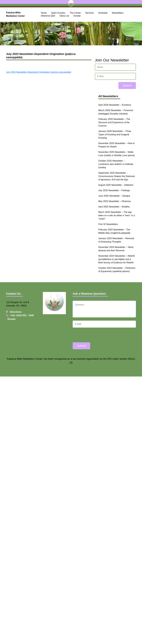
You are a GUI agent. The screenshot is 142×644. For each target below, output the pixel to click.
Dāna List (64, 16)
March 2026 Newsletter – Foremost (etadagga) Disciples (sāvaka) (116, 112)
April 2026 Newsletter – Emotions (115, 105)
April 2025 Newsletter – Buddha (114, 207)
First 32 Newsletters (108, 224)
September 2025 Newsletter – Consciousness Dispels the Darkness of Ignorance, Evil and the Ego (117, 176)
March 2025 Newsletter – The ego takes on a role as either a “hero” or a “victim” (117, 215)
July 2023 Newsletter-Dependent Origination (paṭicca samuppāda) (39, 72)
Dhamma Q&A (48, 16)
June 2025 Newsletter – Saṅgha (114, 196)
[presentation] (94, 335)
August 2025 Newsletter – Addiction (116, 185)
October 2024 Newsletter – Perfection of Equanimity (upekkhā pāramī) (117, 270)
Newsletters (118, 13)
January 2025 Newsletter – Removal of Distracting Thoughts (116, 240)
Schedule (103, 13)
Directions (14, 312)
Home (44, 13)
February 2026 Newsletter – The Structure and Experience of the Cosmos (114, 122)
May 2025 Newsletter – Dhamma (114, 201)
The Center (75, 13)
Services (90, 13)
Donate (77, 16)
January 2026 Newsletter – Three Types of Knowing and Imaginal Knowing (115, 135)
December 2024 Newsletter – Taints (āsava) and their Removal (116, 249)
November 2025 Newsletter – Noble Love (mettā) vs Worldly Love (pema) (116, 154)
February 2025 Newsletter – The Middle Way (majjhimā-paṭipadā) (114, 231)
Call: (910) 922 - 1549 (20, 315)
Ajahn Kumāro (58, 13)
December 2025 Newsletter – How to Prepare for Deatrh (116, 145)
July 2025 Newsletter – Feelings (114, 190)
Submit (127, 86)
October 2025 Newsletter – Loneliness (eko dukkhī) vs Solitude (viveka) (116, 164)
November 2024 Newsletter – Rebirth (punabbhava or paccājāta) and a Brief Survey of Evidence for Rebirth (117, 259)
